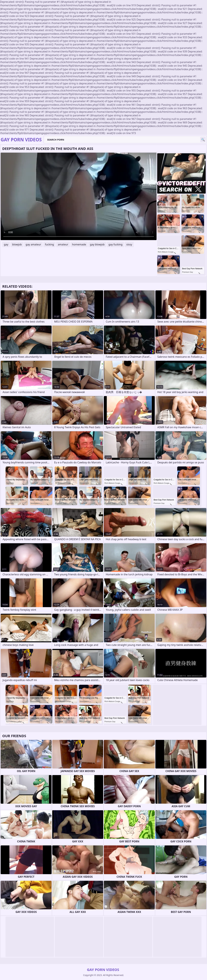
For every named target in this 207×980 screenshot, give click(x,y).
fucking (49, 244)
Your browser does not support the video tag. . (79, 196)
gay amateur (33, 244)
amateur (63, 244)
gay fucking (116, 244)
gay (6, 244)
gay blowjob (97, 244)
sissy (129, 244)
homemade (79, 244)
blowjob (17, 244)
